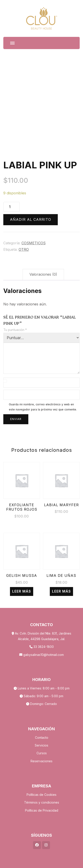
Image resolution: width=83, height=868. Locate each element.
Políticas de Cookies (41, 795)
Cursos (42, 753)
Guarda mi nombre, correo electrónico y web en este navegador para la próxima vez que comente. (43, 407)
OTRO (24, 250)
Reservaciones (41, 761)
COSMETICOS (34, 243)
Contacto (42, 738)
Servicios (41, 745)
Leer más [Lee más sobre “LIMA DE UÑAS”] (61, 591)
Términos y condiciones (42, 802)
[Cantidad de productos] (12, 207)
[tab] (43, 275)
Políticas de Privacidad (42, 810)
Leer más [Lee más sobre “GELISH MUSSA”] (22, 591)
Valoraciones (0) (43, 274)
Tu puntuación (15, 330)
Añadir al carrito (31, 220)
